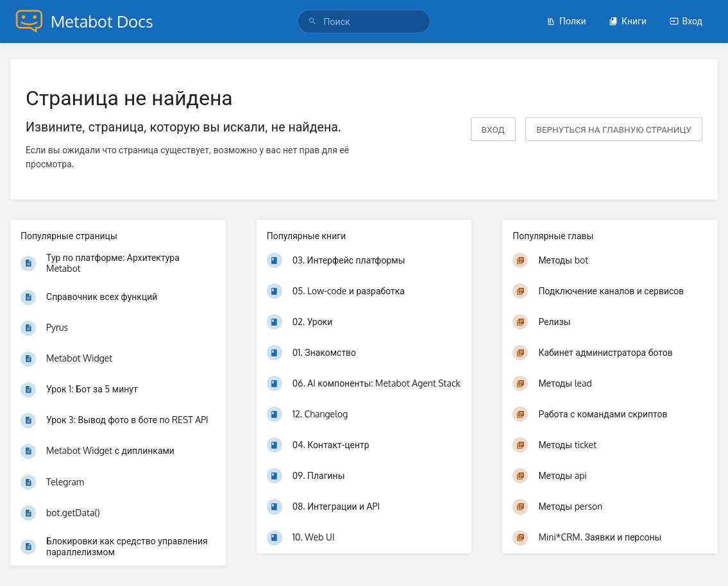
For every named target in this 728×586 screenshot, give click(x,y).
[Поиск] (314, 21)
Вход (686, 21)
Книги (628, 21)
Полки (566, 21)
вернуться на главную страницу (614, 129)
